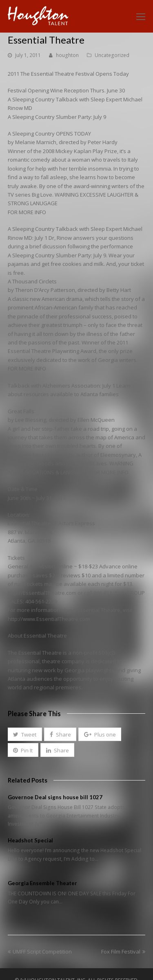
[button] (25, 734)
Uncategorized (112, 55)
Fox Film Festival (123, 951)
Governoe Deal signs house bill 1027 (55, 797)
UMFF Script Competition (40, 951)
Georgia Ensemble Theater (42, 883)
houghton (67, 55)
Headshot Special (30, 840)
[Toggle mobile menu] (141, 16)
